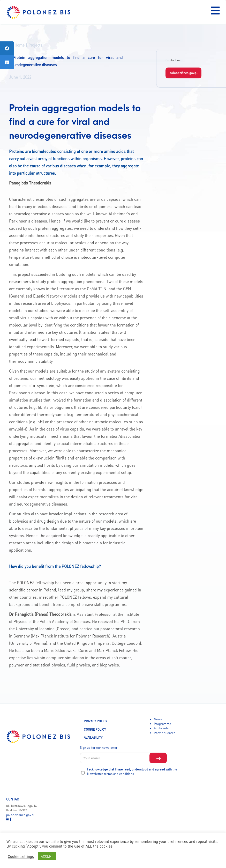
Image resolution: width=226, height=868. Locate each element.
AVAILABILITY (93, 737)
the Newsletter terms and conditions (132, 771)
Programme (163, 724)
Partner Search (165, 733)
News (158, 719)
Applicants (161, 728)
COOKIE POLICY (95, 729)
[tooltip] (7, 48)
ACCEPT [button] (47, 856)
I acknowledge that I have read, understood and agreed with (132, 771)
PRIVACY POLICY (95, 721)
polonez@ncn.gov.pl (183, 73)
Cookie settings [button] (21, 856)
